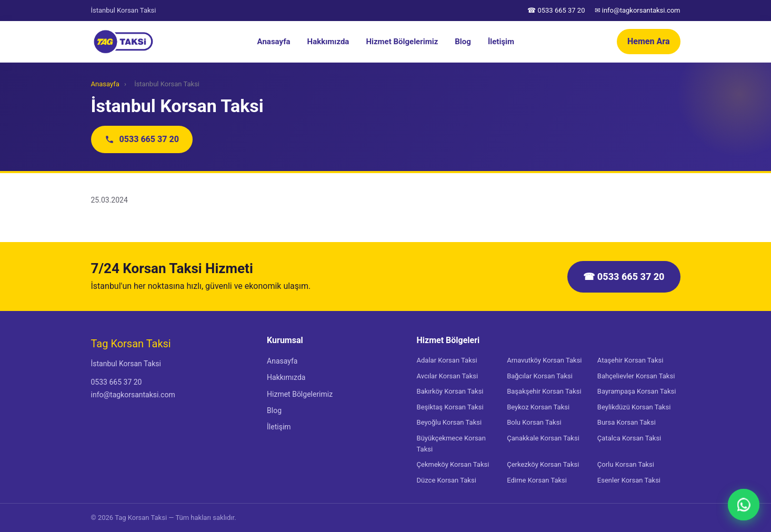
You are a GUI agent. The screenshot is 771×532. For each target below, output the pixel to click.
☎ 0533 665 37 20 (556, 10)
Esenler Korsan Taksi (629, 480)
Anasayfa (274, 42)
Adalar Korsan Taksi (447, 360)
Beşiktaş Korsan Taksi (450, 407)
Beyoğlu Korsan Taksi (449, 422)
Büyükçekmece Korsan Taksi (451, 444)
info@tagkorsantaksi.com (133, 395)
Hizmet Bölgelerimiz (402, 42)
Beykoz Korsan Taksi (538, 407)
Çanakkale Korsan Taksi (543, 438)
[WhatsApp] (744, 505)
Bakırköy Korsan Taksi (450, 391)
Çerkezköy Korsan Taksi (543, 464)
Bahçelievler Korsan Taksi (636, 376)
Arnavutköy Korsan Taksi (544, 360)
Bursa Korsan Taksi (627, 422)
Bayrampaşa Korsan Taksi (637, 391)
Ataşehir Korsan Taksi (630, 360)
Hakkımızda (328, 42)
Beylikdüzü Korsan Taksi (634, 407)
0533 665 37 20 (142, 139)
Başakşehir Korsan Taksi (544, 391)
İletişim (501, 42)
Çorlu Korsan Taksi (626, 464)
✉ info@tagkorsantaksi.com (638, 10)
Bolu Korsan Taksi (534, 422)
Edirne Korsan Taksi (537, 480)
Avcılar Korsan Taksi (448, 376)
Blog (463, 42)
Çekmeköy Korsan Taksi (453, 464)
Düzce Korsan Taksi (447, 480)
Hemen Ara (649, 41)
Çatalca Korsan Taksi (629, 438)
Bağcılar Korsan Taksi (540, 376)
